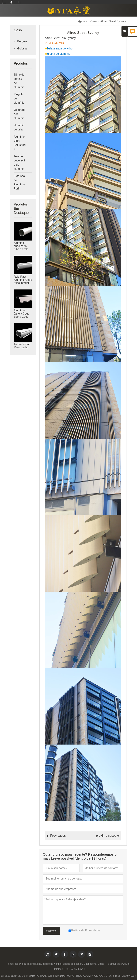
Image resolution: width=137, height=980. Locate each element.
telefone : (59, 969)
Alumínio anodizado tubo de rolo (21, 246)
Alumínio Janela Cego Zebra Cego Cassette (22, 315)
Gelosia (22, 49)
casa (83, 21)
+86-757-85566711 (75, 969)
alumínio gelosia (19, 127)
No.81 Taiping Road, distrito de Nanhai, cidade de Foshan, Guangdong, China (62, 964)
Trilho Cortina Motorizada (22, 346)
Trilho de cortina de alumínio (19, 81)
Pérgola (22, 41)
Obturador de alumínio (20, 114)
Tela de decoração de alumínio (20, 163)
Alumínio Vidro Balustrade (20, 143)
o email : (113, 964)
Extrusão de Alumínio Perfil (19, 182)
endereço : (14, 964)
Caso (94, 21)
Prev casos (56, 836)
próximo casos (108, 836)
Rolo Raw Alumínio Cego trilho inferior (23, 280)
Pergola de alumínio (19, 98)
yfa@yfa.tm (123, 964)
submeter (51, 931)
